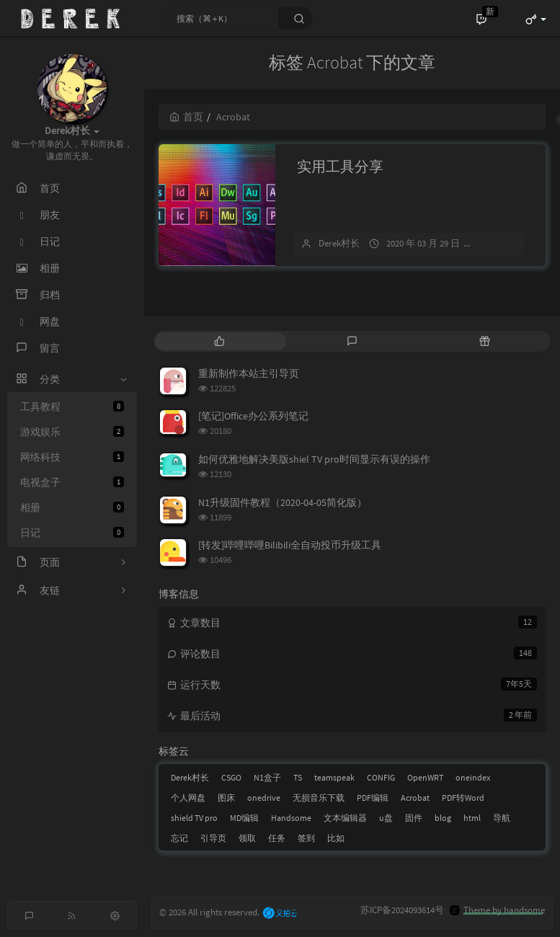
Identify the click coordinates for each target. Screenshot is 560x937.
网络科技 (72, 457)
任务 (277, 838)
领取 (247, 838)
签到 (306, 838)
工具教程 (72, 407)
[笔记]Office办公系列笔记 (253, 416)
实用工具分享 (340, 166)
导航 (502, 818)
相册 (72, 507)
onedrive (264, 798)
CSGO (231, 777)
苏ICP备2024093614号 (402, 910)
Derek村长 (339, 243)
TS (298, 777)
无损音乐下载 (319, 798)
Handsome (291, 818)
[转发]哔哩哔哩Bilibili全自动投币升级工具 (290, 545)
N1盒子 (267, 777)
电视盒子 (72, 482)
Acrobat (415, 798)
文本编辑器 (345, 818)
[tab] (220, 341)
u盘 (386, 818)
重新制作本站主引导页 (249, 373)
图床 (226, 798)
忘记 (179, 838)
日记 (72, 533)
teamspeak (334, 777)
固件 (414, 818)
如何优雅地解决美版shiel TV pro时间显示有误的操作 (314, 459)
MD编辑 (244, 818)
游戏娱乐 (72, 432)
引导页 (213, 838)
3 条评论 (502, 243)
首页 (186, 117)
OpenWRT (425, 777)
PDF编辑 (373, 798)
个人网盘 (188, 798)
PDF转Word (463, 798)
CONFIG (381, 777)
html (472, 818)
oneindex (473, 777)
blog (443, 818)
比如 (336, 838)
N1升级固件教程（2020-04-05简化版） (283, 502)
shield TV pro (194, 818)
